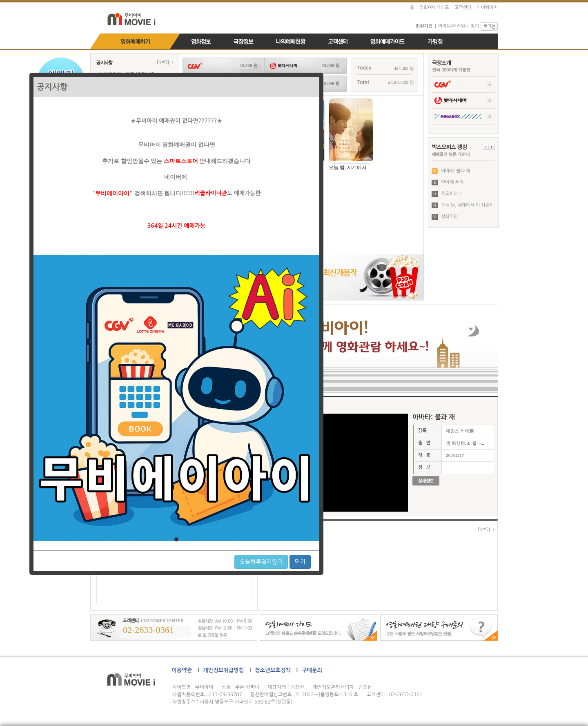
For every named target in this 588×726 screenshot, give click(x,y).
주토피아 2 (451, 194)
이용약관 (182, 670)
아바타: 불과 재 (456, 171)
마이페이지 (487, 8)
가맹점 (435, 43)
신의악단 (449, 217)
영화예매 (135, 43)
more (165, 62)
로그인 (489, 27)
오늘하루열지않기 (261, 562)
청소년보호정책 (273, 670)
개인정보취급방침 (223, 670)
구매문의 (312, 670)
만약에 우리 (452, 182)
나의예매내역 (291, 43)
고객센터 (463, 8)
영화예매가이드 (434, 8)
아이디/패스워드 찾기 (459, 26)
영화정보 (201, 43)
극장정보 (244, 43)
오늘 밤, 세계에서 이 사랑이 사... (467, 207)
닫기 (300, 562)
